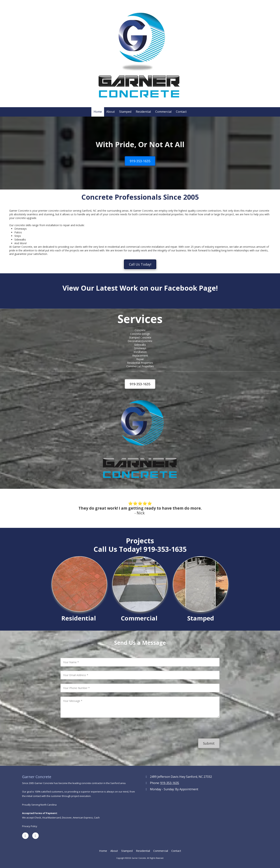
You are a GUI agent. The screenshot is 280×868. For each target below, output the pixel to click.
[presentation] (196, 728)
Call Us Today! (140, 264)
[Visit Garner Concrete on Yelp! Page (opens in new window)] (35, 836)
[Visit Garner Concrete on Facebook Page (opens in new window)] (25, 836)
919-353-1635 (140, 161)
